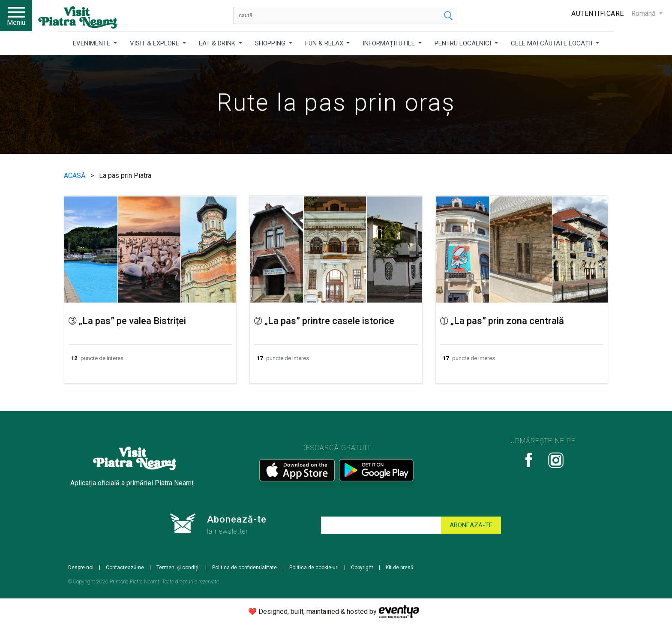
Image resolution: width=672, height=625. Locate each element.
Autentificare (598, 14)
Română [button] (644, 14)
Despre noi (81, 568)
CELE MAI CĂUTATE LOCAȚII (552, 43)
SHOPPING (271, 43)
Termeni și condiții (178, 568)
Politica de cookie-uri (314, 568)
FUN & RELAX (325, 43)
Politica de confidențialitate (244, 568)
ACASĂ (75, 176)
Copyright (362, 568)
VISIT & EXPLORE (155, 43)
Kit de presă (400, 568)
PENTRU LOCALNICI (464, 43)
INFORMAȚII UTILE (390, 43)
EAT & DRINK (218, 43)
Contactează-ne (125, 568)
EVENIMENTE (92, 43)
